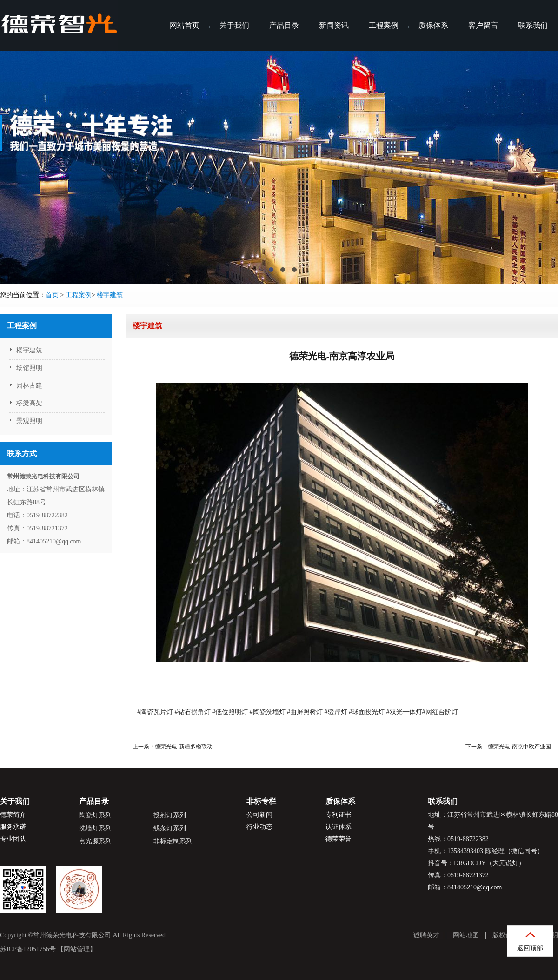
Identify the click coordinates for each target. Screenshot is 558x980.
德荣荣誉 (339, 839)
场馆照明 (29, 368)
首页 (52, 295)
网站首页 (185, 25)
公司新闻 (259, 815)
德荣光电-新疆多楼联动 (184, 747)
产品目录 (284, 25)
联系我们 (533, 25)
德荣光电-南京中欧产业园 (519, 747)
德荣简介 (13, 815)
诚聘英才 (426, 935)
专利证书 (339, 815)
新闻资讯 (334, 25)
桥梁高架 (29, 403)
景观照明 (29, 421)
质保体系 (433, 25)
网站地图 (466, 935)
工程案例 (384, 25)
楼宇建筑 (110, 295)
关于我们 (234, 25)
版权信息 (505, 935)
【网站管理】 (77, 949)
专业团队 (13, 839)
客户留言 (483, 25)
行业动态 (259, 827)
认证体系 (339, 827)
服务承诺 (13, 827)
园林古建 (29, 386)
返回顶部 (530, 948)
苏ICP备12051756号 (28, 949)
